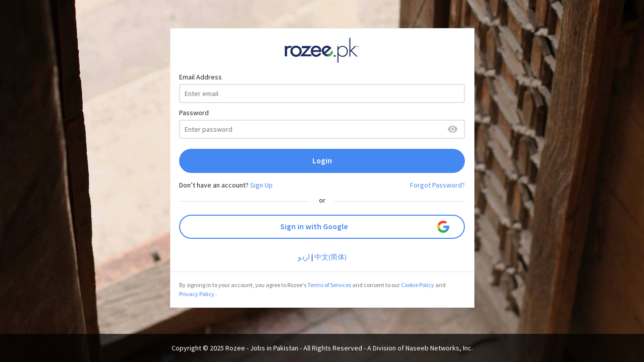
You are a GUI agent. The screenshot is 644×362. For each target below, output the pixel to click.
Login (322, 161)
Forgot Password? (437, 185)
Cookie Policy (418, 285)
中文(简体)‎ (331, 257)
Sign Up (261, 185)
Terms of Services (329, 285)
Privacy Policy (197, 294)
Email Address (200, 77)
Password (194, 113)
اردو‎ (304, 257)
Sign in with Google (365, 227)
